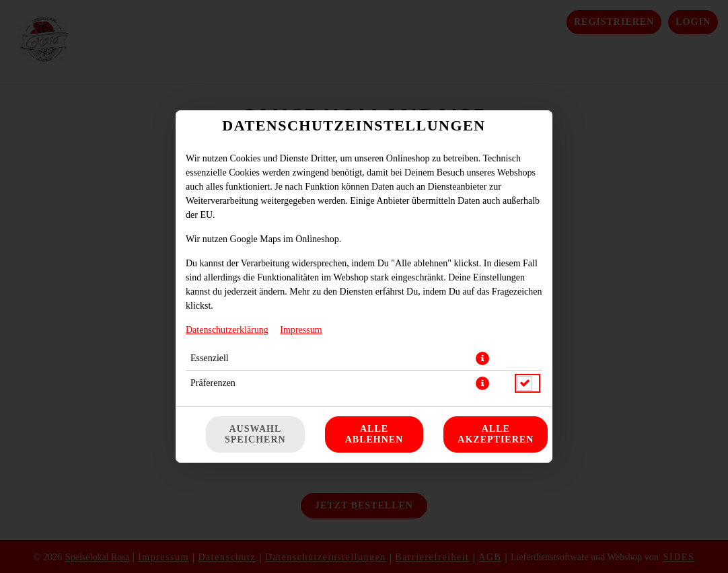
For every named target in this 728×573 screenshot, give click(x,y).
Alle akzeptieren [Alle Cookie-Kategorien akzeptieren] (496, 434)
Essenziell (210, 358)
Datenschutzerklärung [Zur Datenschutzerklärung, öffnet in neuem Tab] (227, 330)
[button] (482, 358)
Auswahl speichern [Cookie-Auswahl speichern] (255, 434)
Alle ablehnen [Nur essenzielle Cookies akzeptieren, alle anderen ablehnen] (374, 434)
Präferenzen (213, 383)
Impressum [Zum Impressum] (301, 330)
